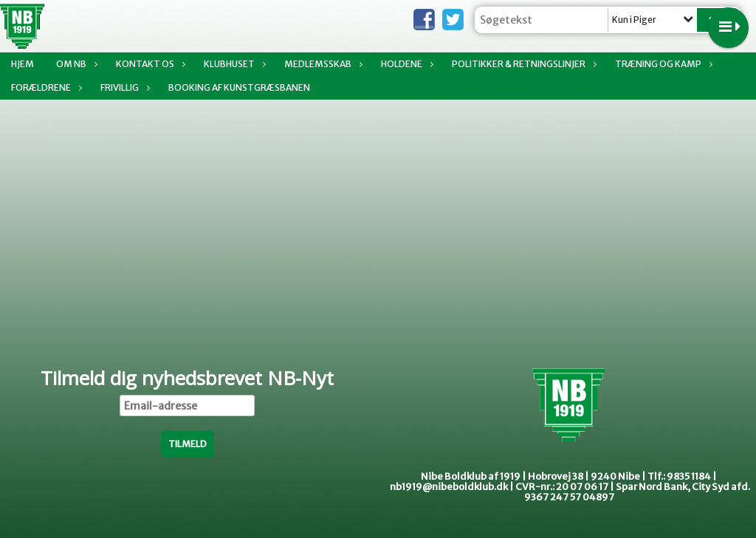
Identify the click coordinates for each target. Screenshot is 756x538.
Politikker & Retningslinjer (522, 64)
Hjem (23, 64)
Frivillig (123, 87)
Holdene (405, 64)
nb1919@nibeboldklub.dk (449, 487)
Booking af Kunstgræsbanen (239, 87)
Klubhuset (233, 64)
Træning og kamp (662, 64)
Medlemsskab (322, 64)
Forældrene (45, 87)
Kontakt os (149, 64)
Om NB (75, 64)
